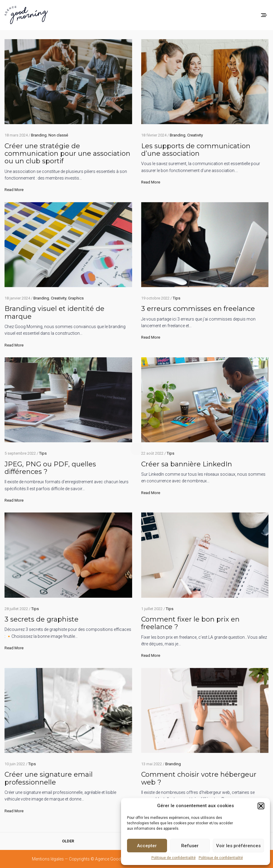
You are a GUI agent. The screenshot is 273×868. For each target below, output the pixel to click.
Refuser (190, 846)
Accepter (147, 846)
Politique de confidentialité (174, 858)
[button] (261, 806)
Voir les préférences (238, 846)
